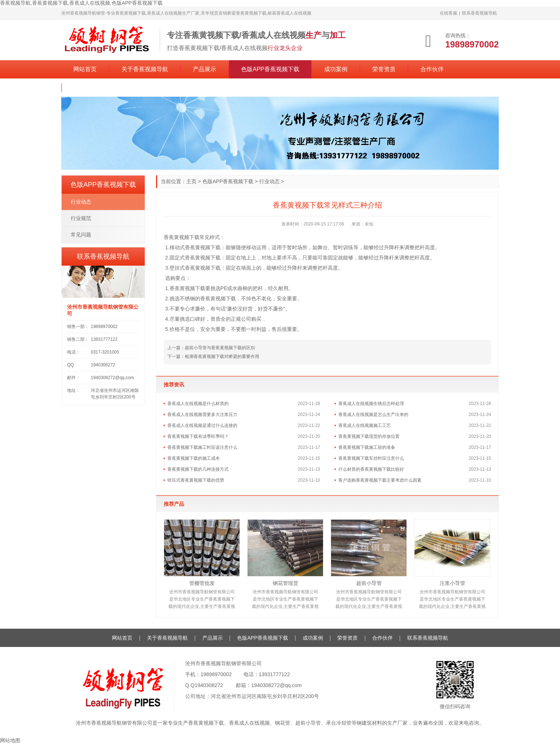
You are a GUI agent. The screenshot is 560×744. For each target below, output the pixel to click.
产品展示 (205, 69)
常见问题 (81, 235)
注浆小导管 (452, 583)
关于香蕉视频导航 (145, 69)
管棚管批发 (202, 583)
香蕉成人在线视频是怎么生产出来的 (373, 415)
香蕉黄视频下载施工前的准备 (367, 447)
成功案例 (336, 69)
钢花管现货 (285, 583)
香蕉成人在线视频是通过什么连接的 (202, 425)
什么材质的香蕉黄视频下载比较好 (371, 469)
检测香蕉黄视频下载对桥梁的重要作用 (222, 356)
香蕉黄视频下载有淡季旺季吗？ (198, 436)
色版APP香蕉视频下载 (270, 69)
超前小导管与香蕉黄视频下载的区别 (220, 348)
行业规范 (81, 218)
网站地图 (10, 740)
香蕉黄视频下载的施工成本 (194, 458)
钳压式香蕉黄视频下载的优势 (196, 480)
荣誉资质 (384, 69)
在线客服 (448, 13)
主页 (191, 181)
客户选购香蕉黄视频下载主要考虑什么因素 (380, 480)
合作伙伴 (432, 69)
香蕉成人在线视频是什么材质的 (198, 404)
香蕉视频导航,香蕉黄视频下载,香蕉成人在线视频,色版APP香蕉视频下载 (81, 3)
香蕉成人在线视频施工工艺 (365, 425)
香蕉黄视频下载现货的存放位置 (369, 436)
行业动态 (269, 181)
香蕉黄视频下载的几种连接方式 (198, 469)
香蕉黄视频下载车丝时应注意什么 (371, 458)
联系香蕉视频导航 (479, 13)
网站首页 (85, 69)
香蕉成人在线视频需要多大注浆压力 (202, 415)
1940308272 (209, 685)
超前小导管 (369, 583)
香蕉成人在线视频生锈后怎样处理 (371, 404)
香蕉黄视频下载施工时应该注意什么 (202, 447)
